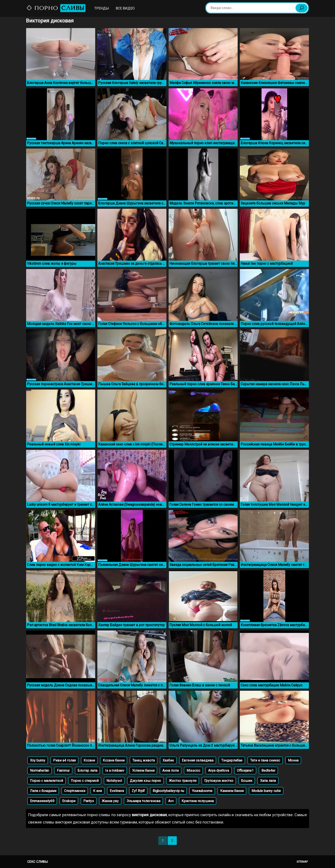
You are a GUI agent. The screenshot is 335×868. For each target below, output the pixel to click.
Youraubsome (202, 791)
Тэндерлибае (232, 760)
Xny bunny (38, 760)
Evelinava (117, 791)
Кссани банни (114, 760)
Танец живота (144, 760)
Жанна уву (110, 801)
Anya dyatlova (219, 771)
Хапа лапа (268, 781)
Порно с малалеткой (47, 781)
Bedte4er (268, 771)
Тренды (102, 8)
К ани (97, 791)
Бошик (247, 781)
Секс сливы (37, 862)
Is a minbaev (115, 771)
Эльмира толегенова (143, 801)
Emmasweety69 (42, 801)
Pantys (89, 801)
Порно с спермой (85, 781)
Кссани (89, 760)
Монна (293, 760)
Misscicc (193, 771)
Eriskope (69, 801)
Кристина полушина (198, 801)
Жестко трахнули (183, 781)
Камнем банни (232, 791)
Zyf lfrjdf (138, 791)
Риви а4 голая (64, 760)
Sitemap (302, 862)
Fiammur (63, 771)
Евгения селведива (198, 760)
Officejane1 (245, 771)
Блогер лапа (87, 771)
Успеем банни (143, 771)
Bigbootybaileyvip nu (168, 791)
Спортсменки (75, 791)
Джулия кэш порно (145, 781)
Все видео (125, 8)
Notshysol (114, 781)
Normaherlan (40, 771)
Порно (56, 8)
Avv (171, 801)
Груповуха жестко (219, 781)
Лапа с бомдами (43, 791)
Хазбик (168, 760)
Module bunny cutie (266, 791)
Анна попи (171, 771)
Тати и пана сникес (265, 760)
